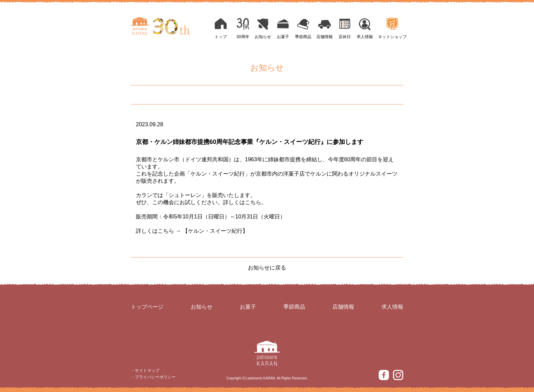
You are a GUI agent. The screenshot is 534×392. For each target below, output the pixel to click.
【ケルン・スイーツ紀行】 (215, 231)
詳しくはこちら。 (245, 202)
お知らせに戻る (267, 268)
